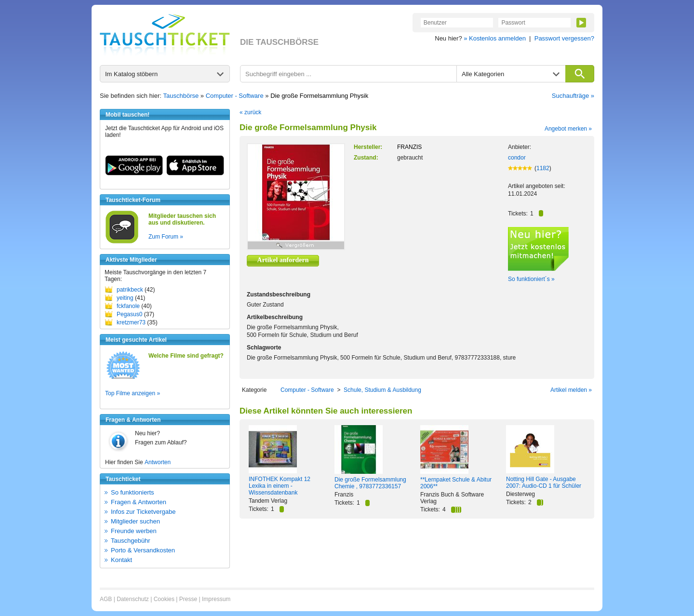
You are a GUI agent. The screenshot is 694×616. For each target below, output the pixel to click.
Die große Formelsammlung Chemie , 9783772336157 (370, 483)
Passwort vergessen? (564, 38)
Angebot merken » (568, 129)
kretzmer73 (131, 322)
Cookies (164, 599)
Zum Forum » (166, 237)
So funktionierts (133, 492)
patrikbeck (130, 290)
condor (517, 158)
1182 (543, 168)
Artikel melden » (571, 390)
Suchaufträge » (573, 96)
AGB (106, 599)
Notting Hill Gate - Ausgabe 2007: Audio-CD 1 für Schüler (544, 482)
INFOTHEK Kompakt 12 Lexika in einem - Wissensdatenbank (280, 486)
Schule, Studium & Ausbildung (382, 390)
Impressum (216, 599)
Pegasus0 (129, 314)
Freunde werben (134, 531)
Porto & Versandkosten (143, 550)
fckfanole (128, 306)
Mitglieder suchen (135, 521)
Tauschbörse (181, 96)
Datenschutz (133, 599)
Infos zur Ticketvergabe (143, 512)
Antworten (158, 462)
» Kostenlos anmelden (495, 38)
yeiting (125, 298)
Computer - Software (235, 96)
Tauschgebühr (131, 541)
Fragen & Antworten (139, 502)
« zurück (250, 112)
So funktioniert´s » (531, 279)
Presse (188, 599)
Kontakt (121, 560)
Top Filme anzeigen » (133, 393)
